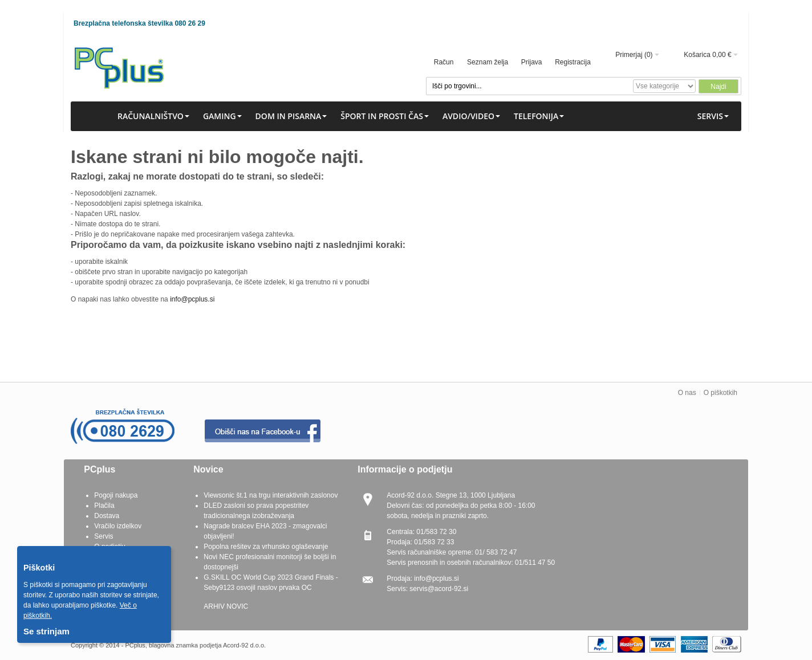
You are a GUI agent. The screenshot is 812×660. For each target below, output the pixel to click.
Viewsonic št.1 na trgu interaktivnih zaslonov (271, 495)
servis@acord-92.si (439, 589)
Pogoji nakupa (116, 495)
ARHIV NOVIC (226, 606)
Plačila (104, 506)
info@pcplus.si (192, 299)
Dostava (107, 516)
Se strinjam (46, 631)
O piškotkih (720, 393)
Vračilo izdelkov (118, 526)
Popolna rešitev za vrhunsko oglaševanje (266, 547)
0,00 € (722, 55)
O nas (687, 393)
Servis (103, 536)
